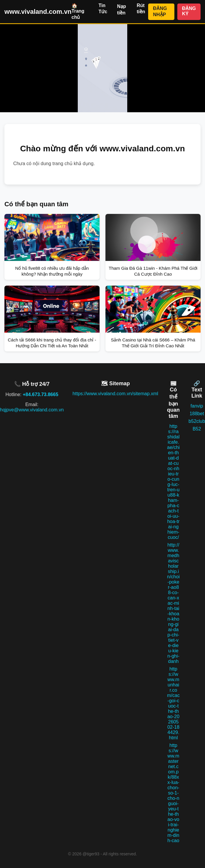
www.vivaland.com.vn (38, 12)
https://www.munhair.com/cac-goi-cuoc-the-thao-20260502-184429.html (173, 703)
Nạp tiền (121, 10)
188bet (197, 414)
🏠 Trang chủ (78, 11)
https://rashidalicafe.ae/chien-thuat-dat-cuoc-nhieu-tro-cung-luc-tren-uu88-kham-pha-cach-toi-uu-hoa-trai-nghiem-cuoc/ (173, 482)
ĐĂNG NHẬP (160, 11)
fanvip (197, 406)
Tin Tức (103, 9)
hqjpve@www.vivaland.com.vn (32, 410)
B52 (197, 429)
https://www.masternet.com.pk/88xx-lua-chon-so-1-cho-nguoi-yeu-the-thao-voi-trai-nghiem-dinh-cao (173, 793)
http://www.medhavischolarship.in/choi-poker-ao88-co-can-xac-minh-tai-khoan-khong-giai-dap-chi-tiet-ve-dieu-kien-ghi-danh (173, 603)
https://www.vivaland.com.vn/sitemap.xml (115, 394)
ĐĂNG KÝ (189, 11)
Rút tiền (141, 9)
